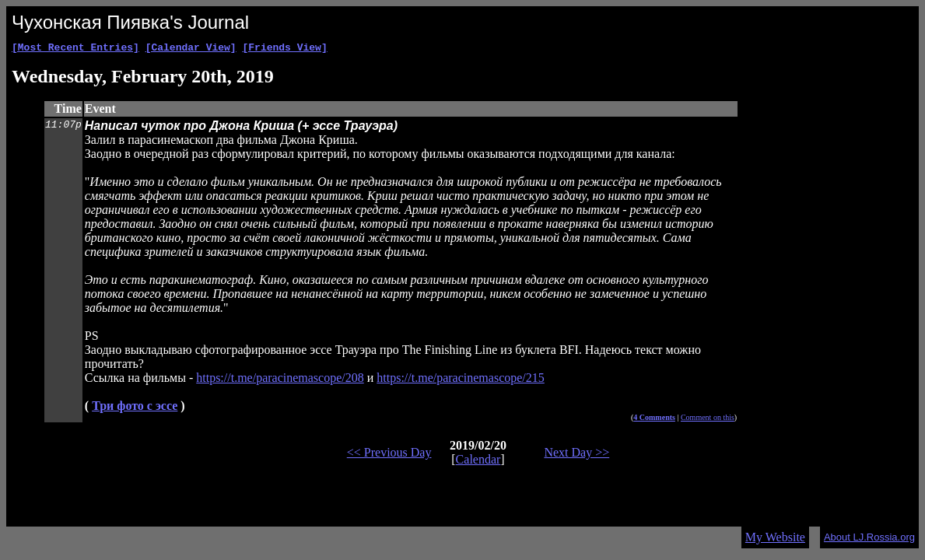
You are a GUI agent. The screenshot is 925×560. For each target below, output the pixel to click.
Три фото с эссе (135, 408)
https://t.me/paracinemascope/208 (280, 380)
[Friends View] (284, 49)
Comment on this (708, 420)
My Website (775, 537)
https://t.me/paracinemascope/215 (461, 380)
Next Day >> (576, 455)
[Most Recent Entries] (75, 49)
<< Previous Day (389, 455)
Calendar (478, 462)
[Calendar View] (191, 49)
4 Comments (654, 420)
